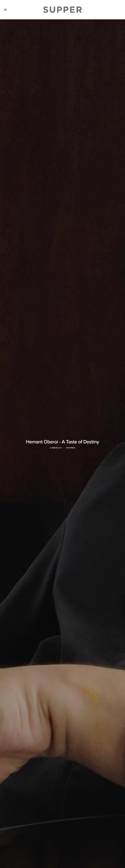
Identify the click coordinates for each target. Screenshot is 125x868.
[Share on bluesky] (69, 814)
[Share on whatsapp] (66, 814)
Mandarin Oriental (80, 726)
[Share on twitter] (56, 814)
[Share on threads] (59, 814)
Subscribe (44, 851)
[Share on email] (72, 814)
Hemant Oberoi (62, 726)
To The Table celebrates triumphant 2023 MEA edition (61, 786)
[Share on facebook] (53, 814)
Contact (56, 851)
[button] (22, 770)
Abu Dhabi (17, 726)
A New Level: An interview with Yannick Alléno (22, 785)
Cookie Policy (70, 851)
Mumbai (108, 726)
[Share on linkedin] (62, 814)
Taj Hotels (17, 730)
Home (9, 851)
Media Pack (30, 851)
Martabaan (97, 726)
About (18, 851)
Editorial (71, 58)
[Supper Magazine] (62, 10)
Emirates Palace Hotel (42, 726)
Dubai (27, 726)
